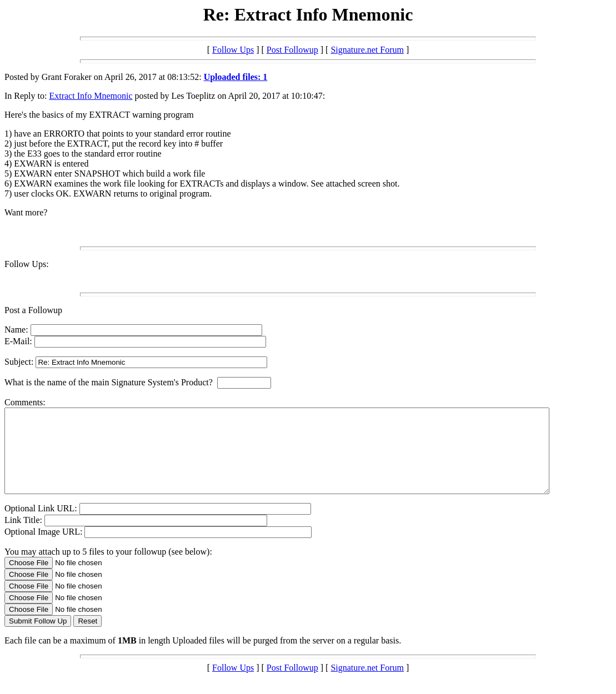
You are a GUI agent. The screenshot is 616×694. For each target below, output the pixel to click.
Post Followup (292, 50)
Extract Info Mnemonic (91, 96)
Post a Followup (33, 310)
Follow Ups (233, 50)
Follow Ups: (27, 264)
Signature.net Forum (367, 50)
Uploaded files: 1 (236, 77)
